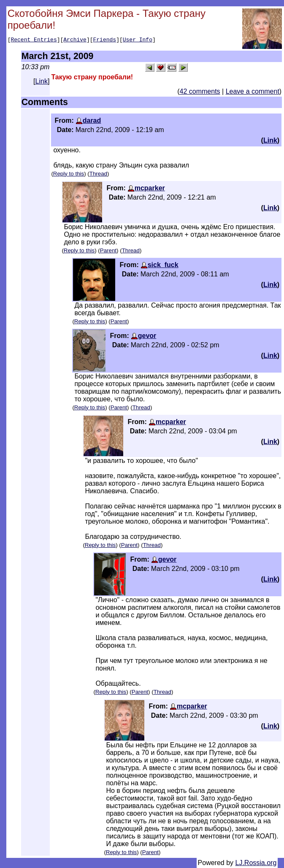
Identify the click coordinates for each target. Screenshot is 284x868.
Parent (108, 250)
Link (42, 81)
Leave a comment (253, 91)
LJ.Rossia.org (256, 863)
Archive (75, 41)
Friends (105, 41)
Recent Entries (34, 41)
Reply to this (69, 174)
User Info (138, 41)
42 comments (200, 91)
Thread (98, 174)
